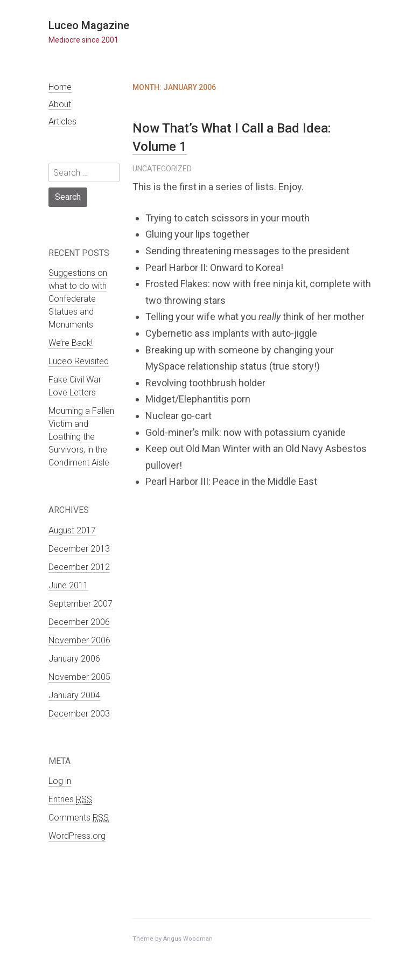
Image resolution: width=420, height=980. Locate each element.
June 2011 (68, 585)
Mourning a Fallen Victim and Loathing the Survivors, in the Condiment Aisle (81, 437)
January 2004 (74, 695)
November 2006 (79, 640)
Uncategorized (162, 169)
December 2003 (79, 714)
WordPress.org (77, 836)
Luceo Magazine (89, 25)
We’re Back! (71, 343)
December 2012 (79, 567)
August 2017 (72, 530)
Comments (79, 818)
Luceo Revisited (79, 361)
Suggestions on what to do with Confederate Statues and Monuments (78, 299)
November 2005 (79, 677)
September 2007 (80, 604)
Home (60, 87)
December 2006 (79, 622)
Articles (62, 121)
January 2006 (74, 659)
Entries (70, 800)
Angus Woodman (188, 939)
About (60, 104)
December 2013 (79, 549)
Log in (60, 781)
